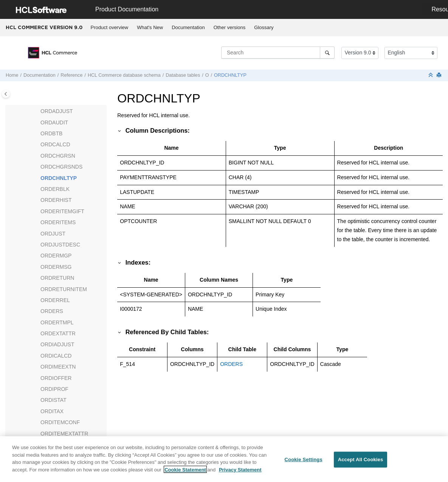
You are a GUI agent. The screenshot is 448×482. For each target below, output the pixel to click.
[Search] (327, 53)
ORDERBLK (55, 189)
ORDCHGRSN (58, 156)
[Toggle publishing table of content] (6, 94)
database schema (124, 75)
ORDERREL (55, 300)
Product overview (110, 27)
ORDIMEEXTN (58, 367)
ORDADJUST (57, 111)
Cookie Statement (185, 474)
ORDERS (52, 311)
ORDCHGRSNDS (61, 167)
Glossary (264, 27)
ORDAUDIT (54, 122)
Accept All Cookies (361, 464)
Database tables (183, 75)
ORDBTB (51, 133)
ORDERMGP (56, 256)
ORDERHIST (56, 200)
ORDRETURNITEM (64, 289)
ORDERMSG (56, 267)
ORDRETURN (57, 278)
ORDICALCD (56, 356)
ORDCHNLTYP (230, 75)
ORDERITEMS (58, 222)
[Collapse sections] (431, 75)
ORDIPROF (54, 389)
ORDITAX (52, 411)
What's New (150, 27)
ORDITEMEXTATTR (64, 434)
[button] (37, 112)
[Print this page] (440, 75)
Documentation (188, 27)
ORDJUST (53, 234)
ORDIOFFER (56, 378)
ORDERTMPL (57, 322)
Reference (71, 75)
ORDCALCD (55, 144)
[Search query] (278, 53)
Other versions (230, 27)
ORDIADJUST (57, 344)
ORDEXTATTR (58, 333)
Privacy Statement (240, 474)
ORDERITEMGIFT (62, 211)
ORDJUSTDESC (60, 245)
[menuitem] (109, 28)
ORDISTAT (53, 400)
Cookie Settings (304, 464)
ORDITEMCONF (60, 422)
